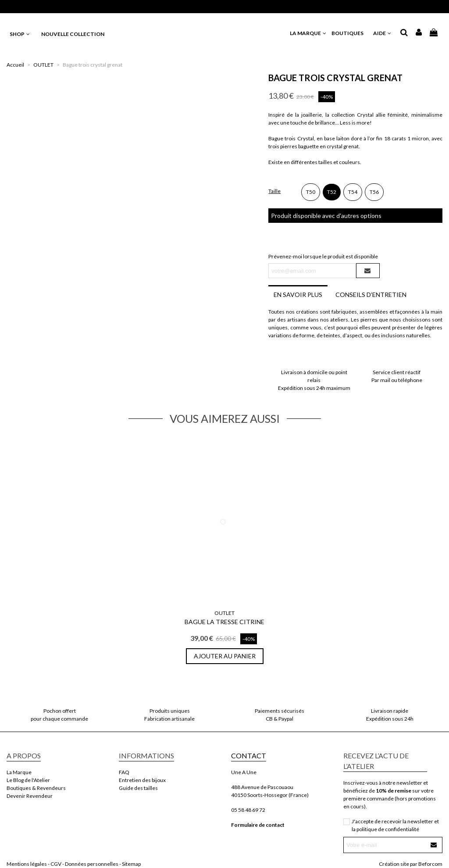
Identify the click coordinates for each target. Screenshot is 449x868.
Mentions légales (27, 864)
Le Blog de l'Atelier (28, 780)
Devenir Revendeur (30, 796)
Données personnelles (92, 864)
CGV (56, 864)
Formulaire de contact (258, 825)
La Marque (19, 772)
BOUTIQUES (350, 33)
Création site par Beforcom (411, 864)
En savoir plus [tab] (298, 295)
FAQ (124, 772)
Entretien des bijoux (142, 780)
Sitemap (131, 864)
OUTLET (224, 613)
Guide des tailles (138, 788)
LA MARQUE (308, 33)
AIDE (383, 33)
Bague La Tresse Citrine (224, 622)
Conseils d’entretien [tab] (371, 295)
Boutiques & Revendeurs (36, 788)
